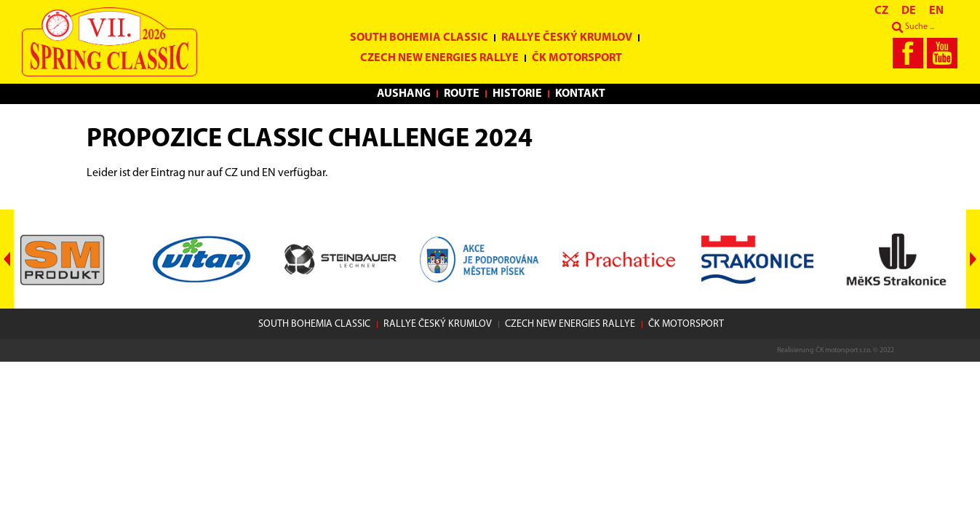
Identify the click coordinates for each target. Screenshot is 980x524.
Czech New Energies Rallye (439, 58)
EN (269, 173)
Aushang (404, 94)
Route (462, 94)
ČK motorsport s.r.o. (844, 350)
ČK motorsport (577, 58)
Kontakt (580, 94)
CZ (231, 173)
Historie (517, 94)
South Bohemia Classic (419, 38)
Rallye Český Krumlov (567, 38)
